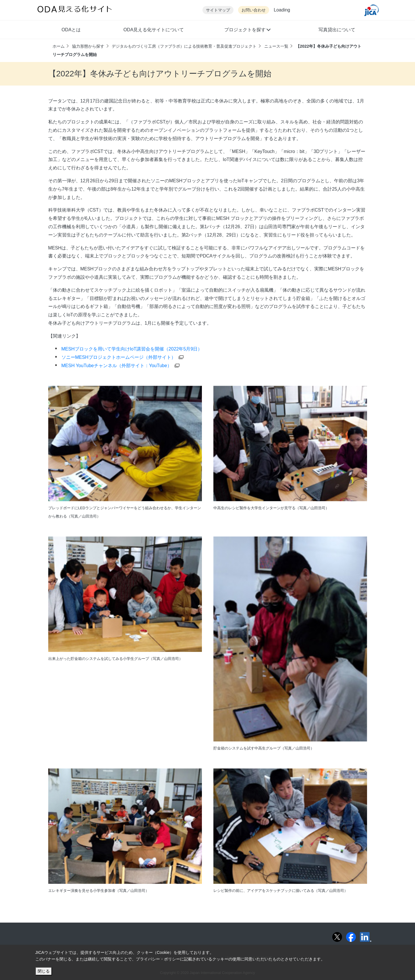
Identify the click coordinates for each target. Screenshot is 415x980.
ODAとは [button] (71, 30)
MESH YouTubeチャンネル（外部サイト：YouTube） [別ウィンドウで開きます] (120, 366)
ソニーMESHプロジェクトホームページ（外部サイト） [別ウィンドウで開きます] (122, 357)
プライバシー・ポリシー (158, 959)
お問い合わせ (254, 10)
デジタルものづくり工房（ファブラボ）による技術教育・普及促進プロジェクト (184, 46)
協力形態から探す (88, 46)
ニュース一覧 (276, 46)
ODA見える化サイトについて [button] (154, 30)
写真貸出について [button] (337, 30)
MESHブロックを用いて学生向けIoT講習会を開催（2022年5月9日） (132, 349)
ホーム (59, 46)
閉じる (44, 971)
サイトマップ (218, 10)
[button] (247, 30)
